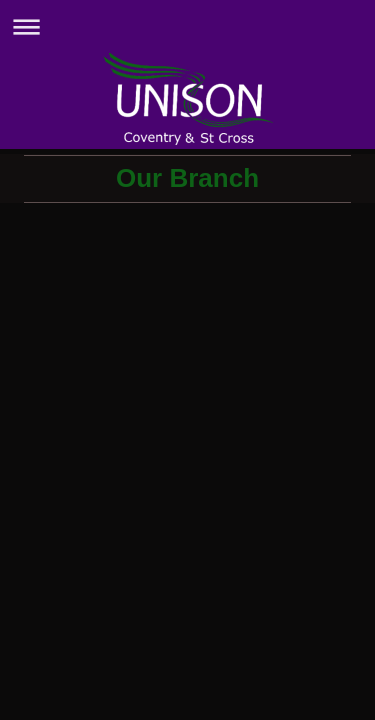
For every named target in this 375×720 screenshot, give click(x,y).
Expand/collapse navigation (187, 26)
